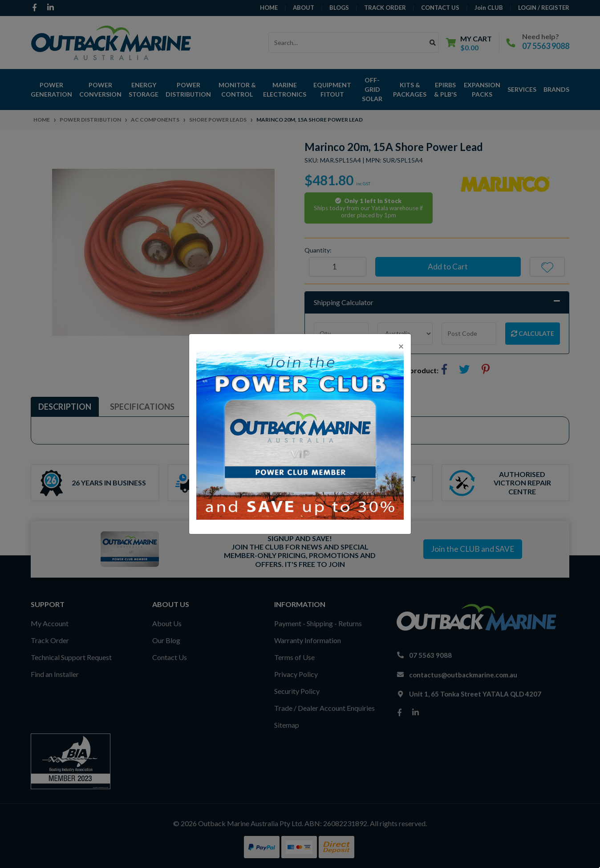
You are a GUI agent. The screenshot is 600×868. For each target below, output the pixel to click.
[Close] (401, 346)
